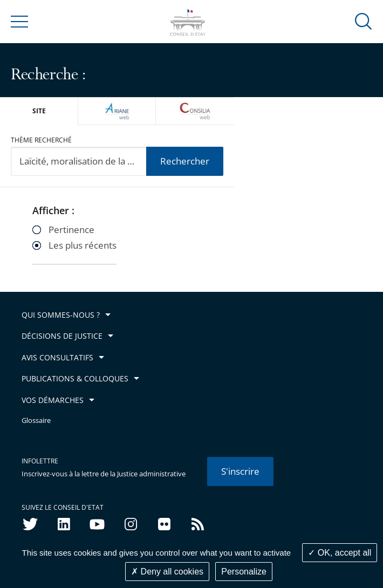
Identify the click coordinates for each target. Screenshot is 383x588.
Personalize (244, 572)
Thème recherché (41, 140)
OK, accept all (340, 553)
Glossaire (36, 421)
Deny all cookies (167, 572)
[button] (364, 21)
